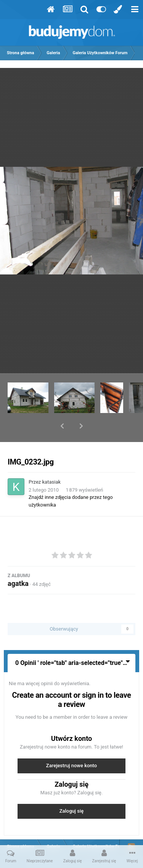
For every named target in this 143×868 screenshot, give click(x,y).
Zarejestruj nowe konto (71, 746)
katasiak (52, 462)
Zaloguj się (72, 791)
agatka (18, 564)
